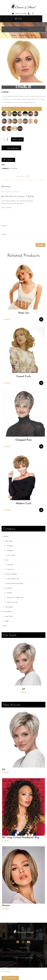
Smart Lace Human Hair (15, 597)
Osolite (9, 593)
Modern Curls (24, 504)
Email (4, 234)
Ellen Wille (9, 541)
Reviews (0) (24, 177)
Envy (7, 560)
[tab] (23, 177)
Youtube (29, 942)
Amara (6, 905)
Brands (6, 536)
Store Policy (23, 948)
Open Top (10, 569)
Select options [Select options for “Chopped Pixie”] (41, 446)
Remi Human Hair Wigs (15, 583)
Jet (24, 689)
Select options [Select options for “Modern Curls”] (41, 510)
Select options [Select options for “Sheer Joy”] (41, 319)
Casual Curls (23, 376)
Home (14, 35)
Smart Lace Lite (12, 602)
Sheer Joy (24, 313)
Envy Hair (10, 565)
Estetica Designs (11, 574)
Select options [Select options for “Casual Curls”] (41, 383)
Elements (10, 550)
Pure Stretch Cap (13, 579)
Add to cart (17, 139)
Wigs (7, 621)
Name (4, 226)
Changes (10, 546)
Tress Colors (6, 109)
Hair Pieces (9, 616)
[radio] (4, 114)
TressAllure (23, 35)
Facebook (18, 942)
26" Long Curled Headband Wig (21, 837)
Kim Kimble (8, 612)
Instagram (23, 942)
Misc (5, 626)
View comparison (10, 978)
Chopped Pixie (24, 440)
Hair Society (11, 555)
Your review (7, 207)
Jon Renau (9, 588)
